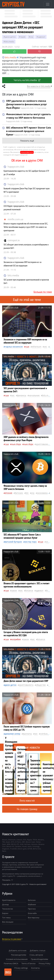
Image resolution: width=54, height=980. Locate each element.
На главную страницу (27, 809)
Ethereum (37, 347)
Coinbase (44, 734)
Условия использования (17, 959)
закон (14, 591)
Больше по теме (43, 292)
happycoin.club (16, 167)
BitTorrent (37, 849)
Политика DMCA (11, 963)
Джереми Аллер (13, 734)
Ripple (23, 37)
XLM (22, 844)
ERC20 (13, 844)
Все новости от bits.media (39, 86)
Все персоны (34, 918)
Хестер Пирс (31, 542)
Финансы (22, 395)
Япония (9, 493)
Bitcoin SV (10, 846)
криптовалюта (43, 444)
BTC (27, 493)
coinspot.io (14, 240)
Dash (4, 844)
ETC (18, 844)
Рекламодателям (19, 955)
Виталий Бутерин (13, 542)
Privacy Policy (45, 963)
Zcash (8, 842)
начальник (34, 395)
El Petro (18, 842)
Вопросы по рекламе (12, 939)
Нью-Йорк (16, 444)
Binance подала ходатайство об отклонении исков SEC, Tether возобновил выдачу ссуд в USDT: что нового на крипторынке (26, 227)
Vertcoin (34, 844)
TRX (4, 842)
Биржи (5, 913)
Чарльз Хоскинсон (14, 347)
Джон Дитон (10, 37)
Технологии (7, 909)
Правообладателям (39, 959)
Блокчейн (32, 913)
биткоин (19, 493)
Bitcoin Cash (30, 842)
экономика (42, 493)
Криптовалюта (9, 900)
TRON (35, 840)
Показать (7, 880)
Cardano (18, 846)
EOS (25, 840)
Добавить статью (38, 950)
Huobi (24, 846)
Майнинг (32, 904)
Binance (29, 591)
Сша (27, 347)
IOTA (13, 842)
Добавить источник (18, 950)
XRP (32, 37)
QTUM (30, 849)
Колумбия (16, 639)
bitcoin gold (22, 849)
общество (41, 685)
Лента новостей (27, 800)
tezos (30, 846)
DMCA (8, 972)
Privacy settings (21, 968)
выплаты (27, 734)
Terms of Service (28, 963)
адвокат (42, 37)
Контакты (35, 968)
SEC (46, 347)
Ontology (36, 846)
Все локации (8, 922)
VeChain (27, 844)
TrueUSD (13, 849)
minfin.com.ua (15, 219)
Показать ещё (27, 141)
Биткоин (32, 900)
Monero (41, 840)
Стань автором (36, 955)
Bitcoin (5, 840)
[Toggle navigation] (48, 4)
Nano (4, 851)
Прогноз (32, 909)
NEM (8, 844)
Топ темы (6, 918)
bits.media (13, 275)
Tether (38, 842)
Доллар (5, 904)
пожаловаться (27, 152)
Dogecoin (6, 849)
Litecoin (19, 840)
